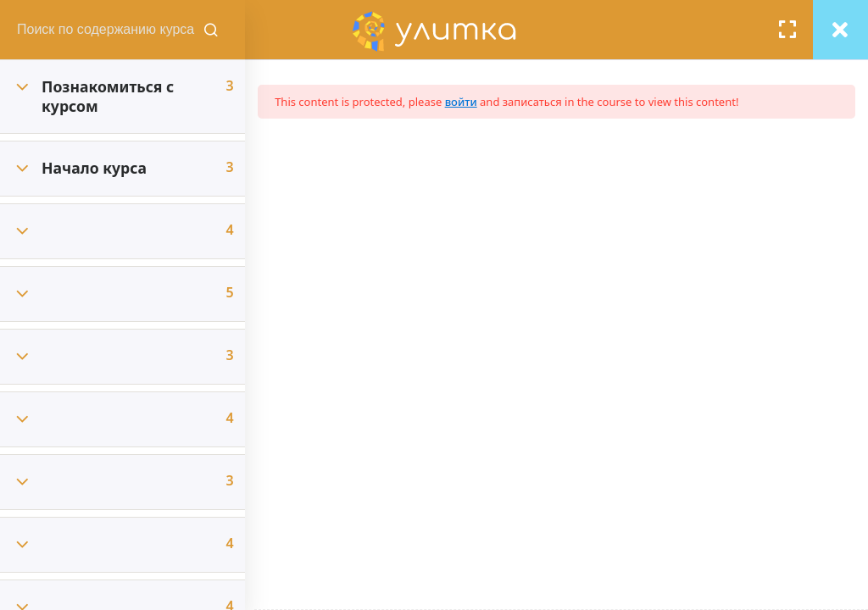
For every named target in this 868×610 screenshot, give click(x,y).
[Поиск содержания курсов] (220, 30)
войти (470, 102)
